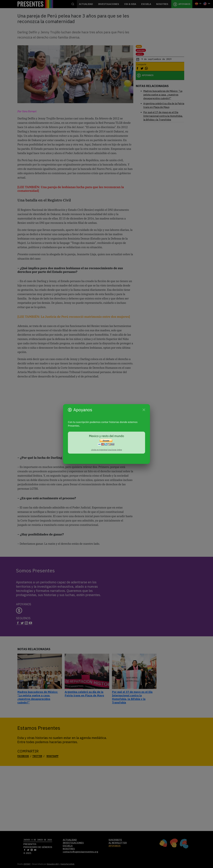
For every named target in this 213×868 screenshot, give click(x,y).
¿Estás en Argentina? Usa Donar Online (106, 450)
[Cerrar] (144, 410)
